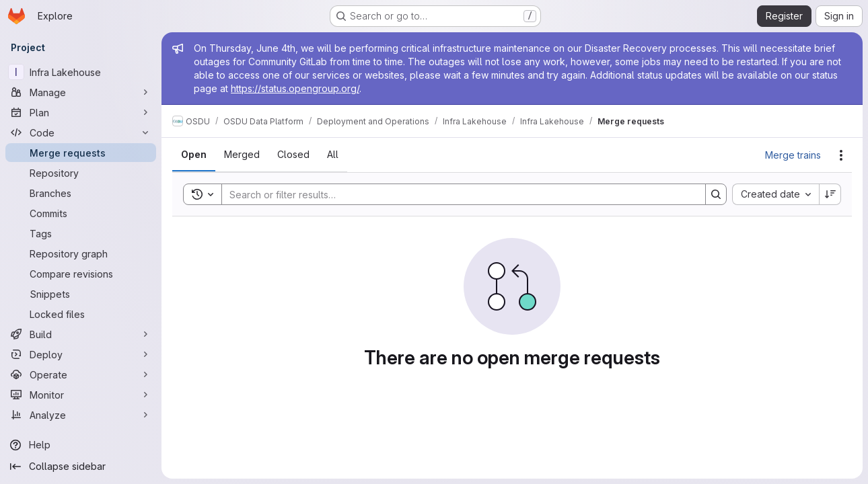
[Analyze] (81, 415)
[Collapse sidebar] (81, 467)
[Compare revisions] (81, 274)
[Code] (81, 132)
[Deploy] (81, 354)
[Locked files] (81, 314)
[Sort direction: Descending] (830, 194)
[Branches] (81, 193)
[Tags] (81, 233)
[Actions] (841, 155)
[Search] (457, 194)
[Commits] (81, 213)
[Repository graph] (81, 253)
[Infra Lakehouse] (81, 72)
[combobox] (775, 194)
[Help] (81, 445)
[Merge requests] (81, 153)
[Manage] (81, 92)
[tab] (194, 155)
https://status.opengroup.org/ (295, 88)
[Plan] (81, 112)
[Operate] (81, 374)
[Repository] (81, 173)
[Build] (81, 334)
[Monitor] (81, 395)
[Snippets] (81, 294)
